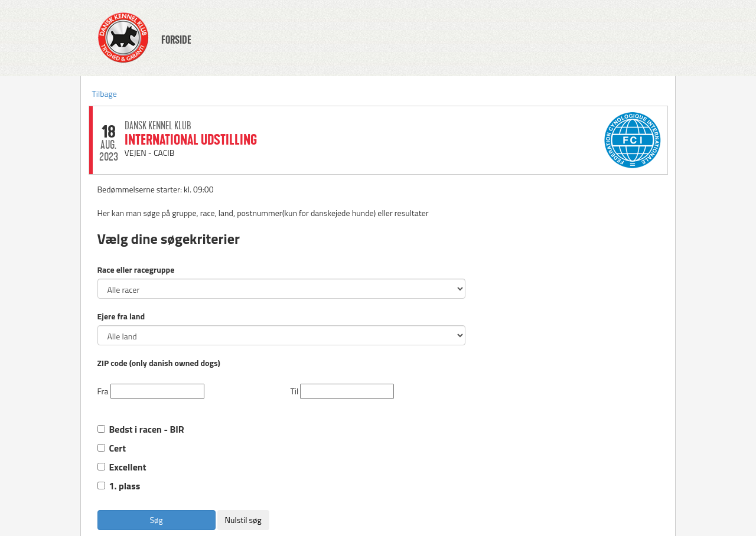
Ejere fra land (121, 316)
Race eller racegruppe (136, 270)
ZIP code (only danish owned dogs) (159, 363)
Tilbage (105, 94)
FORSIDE (176, 40)
